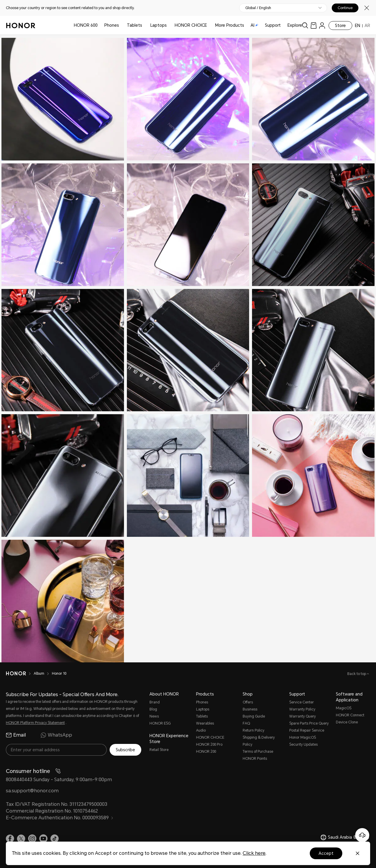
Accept (326, 853)
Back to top (357, 674)
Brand (155, 702)
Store (340, 26)
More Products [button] (230, 25)
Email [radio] (16, 735)
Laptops (159, 25)
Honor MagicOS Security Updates (303, 741)
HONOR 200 (206, 752)
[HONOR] (20, 674)
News (154, 716)
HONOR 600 (86, 25)
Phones (112, 25)
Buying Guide (254, 716)
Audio (201, 730)
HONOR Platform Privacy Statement (35, 723)
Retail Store (159, 750)
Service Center (302, 702)
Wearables (205, 723)
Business (250, 709)
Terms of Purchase (258, 752)
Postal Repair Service (307, 730)
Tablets (135, 25)
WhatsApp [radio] (56, 735)
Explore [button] (295, 25)
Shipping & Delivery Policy (259, 741)
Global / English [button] (258, 8)
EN (358, 26)
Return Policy (253, 730)
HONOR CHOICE (191, 25)
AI (255, 25)
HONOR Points (255, 759)
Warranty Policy (302, 709)
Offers (248, 702)
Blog (153, 709)
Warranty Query (303, 716)
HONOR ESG (160, 723)
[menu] (322, 25)
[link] (314, 25)
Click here (254, 853)
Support (273, 25)
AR (367, 26)
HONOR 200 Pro (209, 745)
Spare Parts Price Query (309, 723)
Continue (345, 8)
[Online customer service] (362, 835)
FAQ (246, 723)
